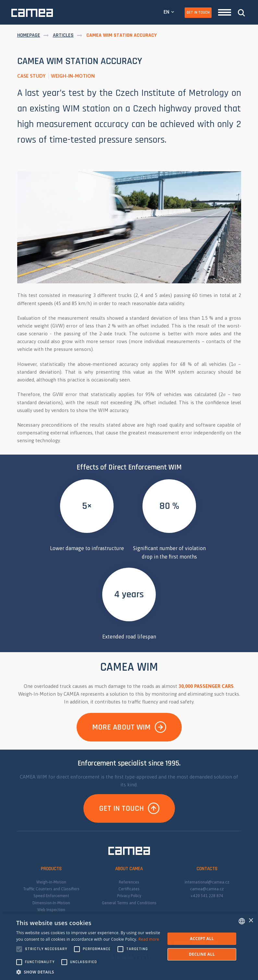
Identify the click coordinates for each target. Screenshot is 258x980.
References (129, 882)
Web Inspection (51, 910)
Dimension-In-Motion (51, 903)
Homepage (29, 35)
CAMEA (32, 13)
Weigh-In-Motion (51, 882)
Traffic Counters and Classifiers (51, 889)
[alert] (129, 947)
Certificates (129, 889)
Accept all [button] (202, 939)
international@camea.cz (207, 882)
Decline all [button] (202, 954)
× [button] (251, 921)
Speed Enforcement (51, 896)
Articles (63, 35)
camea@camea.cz (207, 889)
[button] (88, 972)
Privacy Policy (129, 896)
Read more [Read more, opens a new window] (149, 939)
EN (166, 12)
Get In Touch (198, 13)
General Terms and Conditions (129, 903)
